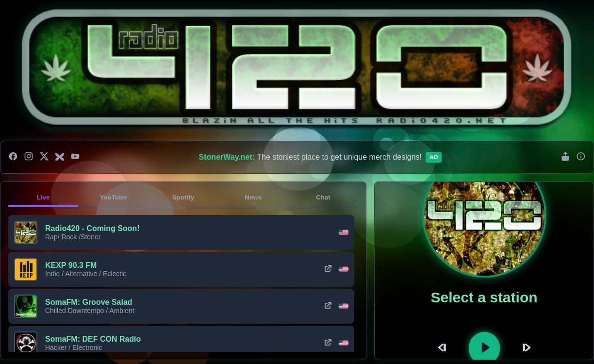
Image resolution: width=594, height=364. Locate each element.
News (253, 197)
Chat (323, 197)
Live (43, 197)
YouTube (113, 197)
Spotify (183, 197)
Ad (434, 157)
